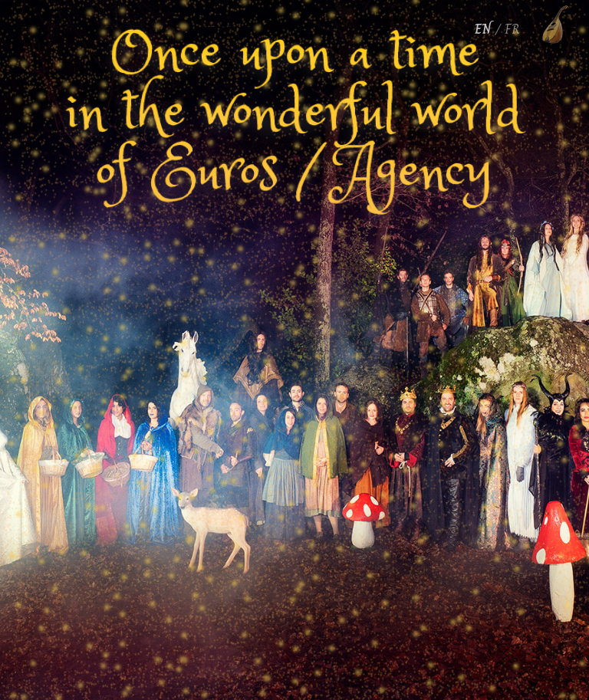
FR (512, 29)
